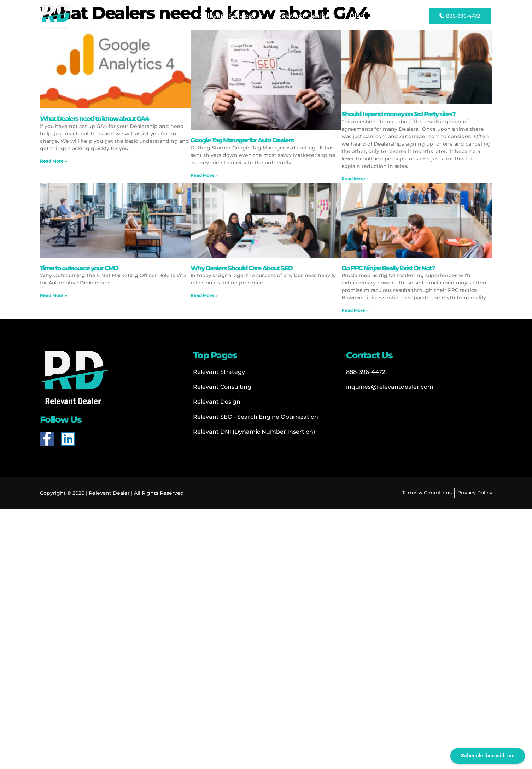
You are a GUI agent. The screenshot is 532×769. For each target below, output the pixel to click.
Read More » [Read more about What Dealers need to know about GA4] (54, 161)
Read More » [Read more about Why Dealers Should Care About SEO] (204, 295)
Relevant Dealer (306, 16)
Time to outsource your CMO (79, 268)
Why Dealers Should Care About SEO (241, 268)
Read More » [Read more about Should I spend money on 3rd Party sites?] (355, 179)
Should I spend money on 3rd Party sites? (398, 114)
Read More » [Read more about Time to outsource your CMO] (54, 295)
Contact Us (396, 16)
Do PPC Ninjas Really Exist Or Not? (388, 268)
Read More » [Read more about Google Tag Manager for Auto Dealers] (204, 175)
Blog (357, 16)
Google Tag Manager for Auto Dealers (242, 140)
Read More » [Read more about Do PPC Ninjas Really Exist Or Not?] (355, 310)
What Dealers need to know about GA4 (94, 119)
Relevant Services (231, 16)
